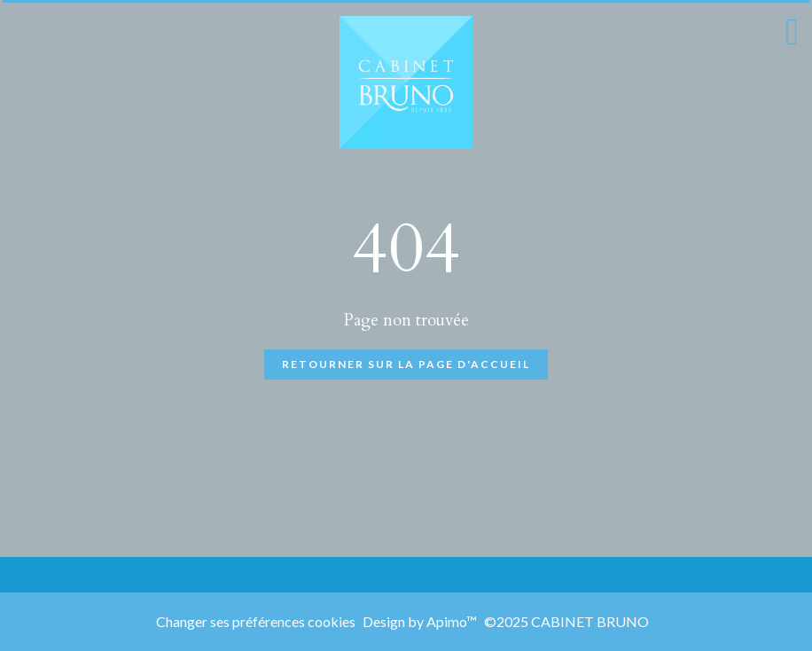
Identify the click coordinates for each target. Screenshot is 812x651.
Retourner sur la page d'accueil (406, 364)
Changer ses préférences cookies (256, 621)
